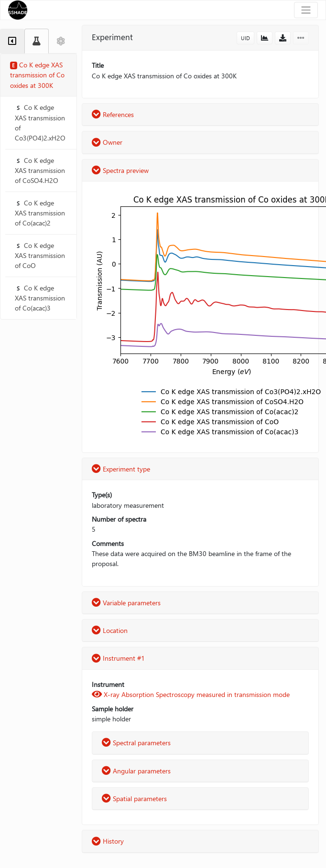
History (108, 841)
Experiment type (121, 469)
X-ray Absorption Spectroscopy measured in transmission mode (191, 694)
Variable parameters (126, 603)
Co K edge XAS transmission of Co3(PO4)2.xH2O (40, 123)
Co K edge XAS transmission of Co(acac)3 (40, 298)
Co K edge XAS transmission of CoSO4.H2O (40, 171)
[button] (265, 38)
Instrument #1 (118, 658)
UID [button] (245, 38)
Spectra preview (120, 170)
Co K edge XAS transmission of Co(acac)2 (40, 213)
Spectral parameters (136, 743)
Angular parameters (136, 771)
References (113, 114)
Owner (107, 142)
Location (110, 630)
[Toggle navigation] (306, 10)
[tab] (12, 41)
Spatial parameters (134, 798)
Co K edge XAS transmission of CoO (40, 256)
